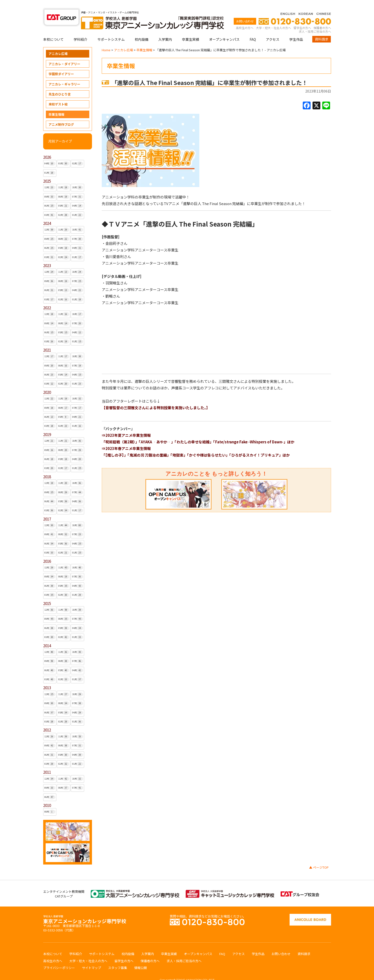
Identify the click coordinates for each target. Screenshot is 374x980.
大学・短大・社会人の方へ (273, 18)
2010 (47, 796)
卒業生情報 (56, 105)
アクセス (273, 30)
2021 (47, 340)
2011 (47, 763)
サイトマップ (91, 958)
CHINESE (324, 4)
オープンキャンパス (224, 30)
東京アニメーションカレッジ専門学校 (85, 910)
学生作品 (296, 30)
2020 (47, 383)
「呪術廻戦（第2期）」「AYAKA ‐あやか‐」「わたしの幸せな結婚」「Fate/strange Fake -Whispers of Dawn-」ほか (198, 432)
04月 (50, 154)
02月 (78, 154)
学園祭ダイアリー (61, 64)
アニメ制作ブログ (61, 115)
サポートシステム (111, 30)
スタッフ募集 (118, 958)
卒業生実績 (191, 30)
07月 (78, 187)
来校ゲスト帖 (58, 95)
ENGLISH (288, 4)
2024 (47, 214)
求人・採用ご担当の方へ (315, 22)
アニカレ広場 (58, 44)
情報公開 (141, 958)
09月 (50, 187)
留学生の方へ (302, 18)
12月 (50, 178)
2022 (47, 298)
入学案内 (165, 30)
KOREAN (306, 4)
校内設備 (142, 30)
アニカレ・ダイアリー (64, 54)
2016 (47, 552)
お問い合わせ (245, 12)
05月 (64, 196)
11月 (64, 178)
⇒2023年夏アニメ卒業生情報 (126, 426)
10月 (78, 178)
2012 (47, 720)
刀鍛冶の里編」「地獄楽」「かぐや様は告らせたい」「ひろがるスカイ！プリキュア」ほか (217, 445)
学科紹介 (81, 30)
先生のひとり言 (60, 85)
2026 (47, 148)
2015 (47, 594)
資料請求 (322, 30)
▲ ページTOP (319, 858)
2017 (47, 509)
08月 (64, 187)
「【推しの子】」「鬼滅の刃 (123, 445)
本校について (53, 30)
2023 (47, 256)
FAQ (253, 30)
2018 (47, 467)
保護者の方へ (322, 18)
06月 (50, 196)
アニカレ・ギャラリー (64, 75)
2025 (47, 172)
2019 (47, 425)
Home (106, 40)
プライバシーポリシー (59, 958)
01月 (50, 163)
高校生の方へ (245, 18)
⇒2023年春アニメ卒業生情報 (126, 439)
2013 (47, 678)
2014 (47, 636)
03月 (64, 154)
